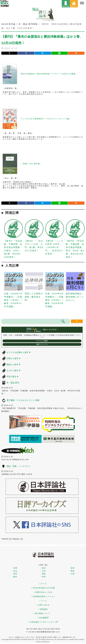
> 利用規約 (43, 609)
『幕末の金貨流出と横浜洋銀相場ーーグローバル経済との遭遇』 (48, 74)
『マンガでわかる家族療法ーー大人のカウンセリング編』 (45, 119)
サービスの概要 (42, 341)
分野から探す (14, 358)
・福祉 (43, 574)
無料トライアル (42, 344)
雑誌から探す (14, 364)
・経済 (72, 568)
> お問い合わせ (43, 605)
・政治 (43, 568)
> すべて (43, 584)
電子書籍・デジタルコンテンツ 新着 (23, 400)
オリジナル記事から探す (19, 352)
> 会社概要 (43, 618)
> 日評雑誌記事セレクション (43, 596)
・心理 (72, 574)
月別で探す (13, 377)
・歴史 (72, 571)
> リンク (43, 601)
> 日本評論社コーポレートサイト (43, 622)
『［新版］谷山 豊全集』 (31, 164)
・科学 (43, 577)
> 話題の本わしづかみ (43, 592)
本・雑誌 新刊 (13, 383)
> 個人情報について (42, 613)
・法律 (14, 568)
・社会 (14, 571)
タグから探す (14, 370)
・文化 (43, 571)
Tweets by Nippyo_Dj (12, 539)
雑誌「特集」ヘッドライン (19, 466)
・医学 (14, 574)
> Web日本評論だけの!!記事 (43, 588)
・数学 (14, 577)
